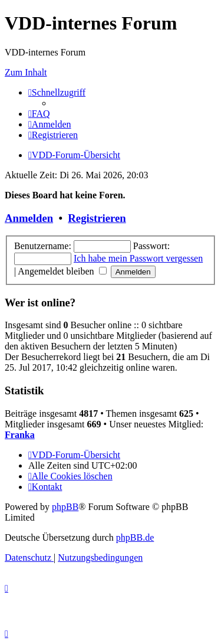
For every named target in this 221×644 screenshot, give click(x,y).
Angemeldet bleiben (62, 271)
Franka (20, 435)
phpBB (65, 507)
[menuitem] (39, 114)
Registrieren (97, 218)
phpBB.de (135, 537)
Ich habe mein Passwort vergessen (138, 258)
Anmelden (29, 218)
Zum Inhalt (26, 72)
